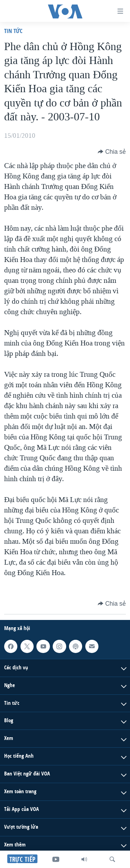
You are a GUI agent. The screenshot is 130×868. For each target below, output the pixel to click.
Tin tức (13, 31)
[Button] (112, 152)
